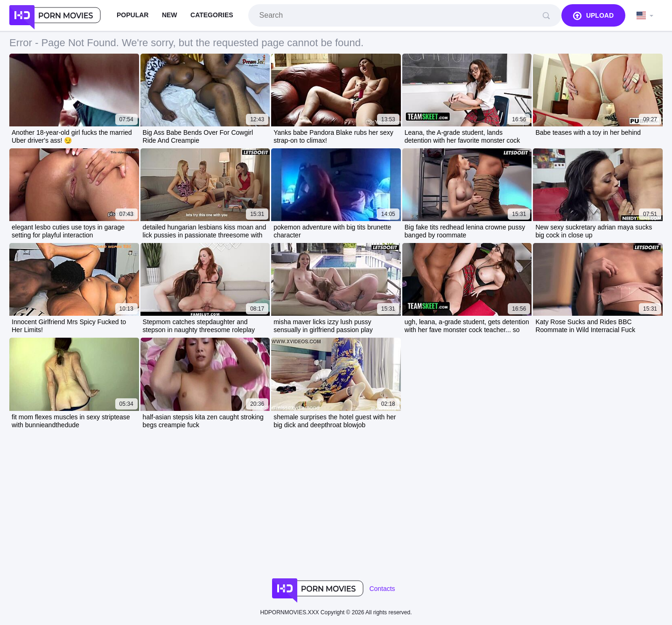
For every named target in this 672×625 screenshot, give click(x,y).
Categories (212, 15)
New (170, 15)
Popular (133, 15)
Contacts (382, 589)
